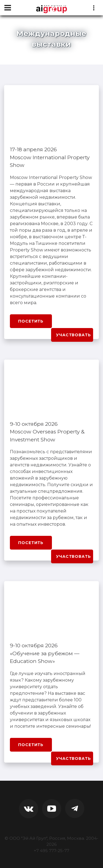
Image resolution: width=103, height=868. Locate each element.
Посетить (31, 321)
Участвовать (73, 335)
